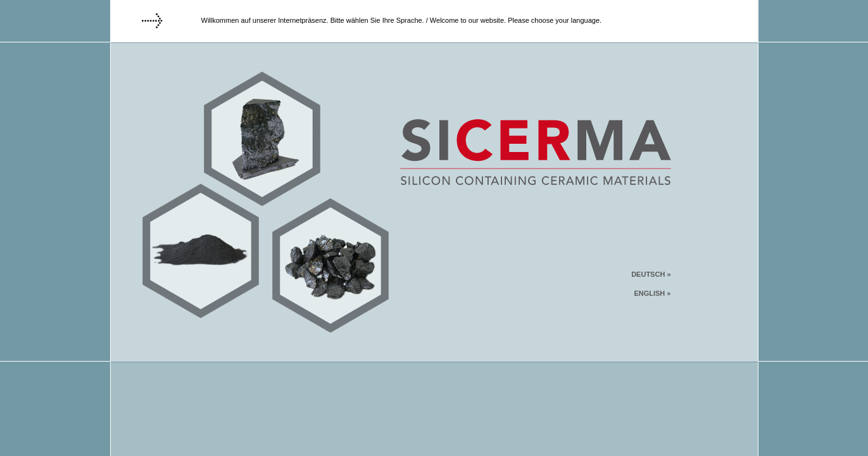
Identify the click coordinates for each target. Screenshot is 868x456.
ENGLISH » (652, 293)
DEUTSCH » (651, 274)
